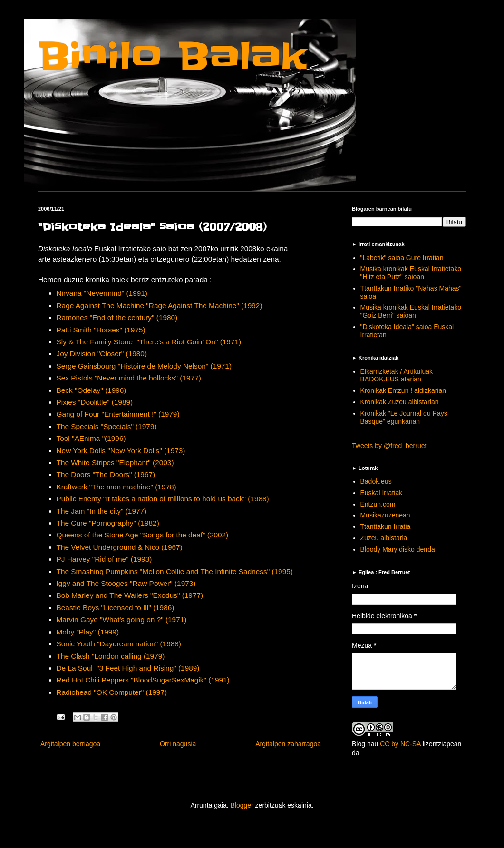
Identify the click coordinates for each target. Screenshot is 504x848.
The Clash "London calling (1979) (111, 656)
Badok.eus (376, 481)
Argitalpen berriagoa (70, 744)
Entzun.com (378, 504)
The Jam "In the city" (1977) (102, 511)
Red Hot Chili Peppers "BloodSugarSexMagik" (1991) (143, 680)
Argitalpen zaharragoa (288, 744)
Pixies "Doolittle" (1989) (95, 402)
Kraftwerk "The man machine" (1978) (116, 487)
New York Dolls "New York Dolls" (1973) (121, 451)
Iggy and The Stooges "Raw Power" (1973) (126, 583)
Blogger (242, 805)
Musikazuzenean (385, 515)
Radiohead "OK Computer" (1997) (112, 692)
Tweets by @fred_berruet (389, 446)
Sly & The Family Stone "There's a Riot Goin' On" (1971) (149, 342)
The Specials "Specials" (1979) (107, 426)
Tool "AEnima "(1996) (91, 438)
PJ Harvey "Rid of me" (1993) (104, 559)
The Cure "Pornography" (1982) (108, 523)
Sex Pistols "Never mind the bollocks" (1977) (129, 378)
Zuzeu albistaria (384, 538)
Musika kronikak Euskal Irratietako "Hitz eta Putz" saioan (411, 273)
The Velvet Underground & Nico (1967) (120, 547)
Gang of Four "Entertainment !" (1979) (118, 414)
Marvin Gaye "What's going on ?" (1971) (122, 619)
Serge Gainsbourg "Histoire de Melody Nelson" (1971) (144, 366)
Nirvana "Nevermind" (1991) (102, 293)
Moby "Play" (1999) (88, 632)
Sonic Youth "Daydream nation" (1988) (119, 644)
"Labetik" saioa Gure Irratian (402, 258)
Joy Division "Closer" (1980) (102, 354)
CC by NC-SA (400, 744)
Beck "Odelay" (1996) (92, 390)
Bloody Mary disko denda (398, 549)
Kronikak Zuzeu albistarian (400, 402)
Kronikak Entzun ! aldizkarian (403, 390)
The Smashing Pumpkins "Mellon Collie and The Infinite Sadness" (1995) (175, 571)
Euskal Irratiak (382, 493)
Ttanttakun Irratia (386, 526)
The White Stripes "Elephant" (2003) (115, 463)
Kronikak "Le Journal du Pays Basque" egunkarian (404, 417)
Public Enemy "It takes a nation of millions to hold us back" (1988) (163, 499)
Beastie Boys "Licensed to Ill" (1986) (116, 608)
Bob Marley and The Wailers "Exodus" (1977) (130, 595)
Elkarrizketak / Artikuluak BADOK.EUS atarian (397, 375)
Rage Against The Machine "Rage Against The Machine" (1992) (160, 306)
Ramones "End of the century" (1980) (117, 317)
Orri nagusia (178, 744)
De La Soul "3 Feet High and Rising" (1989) (128, 668)
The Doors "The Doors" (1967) (106, 474)
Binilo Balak (172, 56)
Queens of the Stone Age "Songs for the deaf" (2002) (143, 535)
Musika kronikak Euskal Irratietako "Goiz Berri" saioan (411, 311)
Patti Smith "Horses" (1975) (101, 330)
